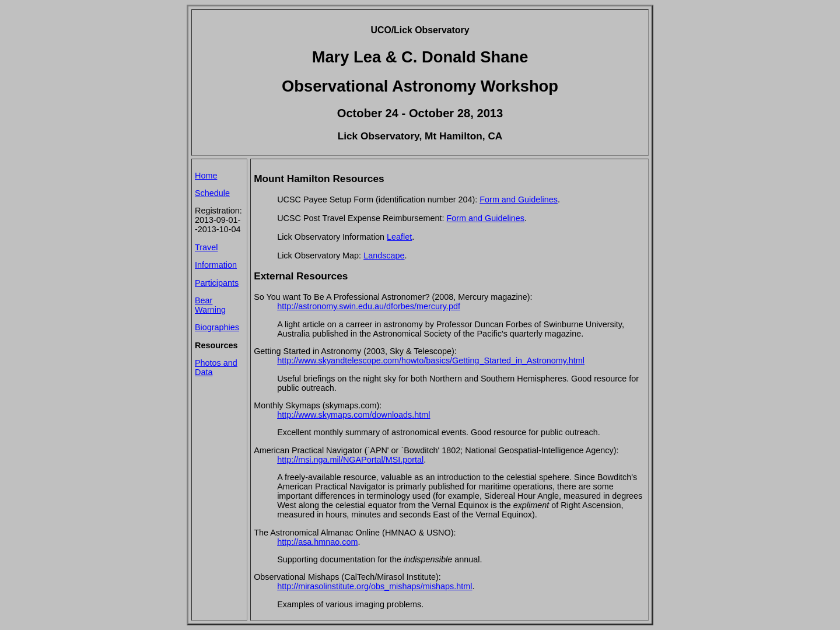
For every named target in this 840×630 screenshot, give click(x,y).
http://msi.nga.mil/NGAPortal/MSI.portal (350, 460)
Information (216, 265)
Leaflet (399, 237)
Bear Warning (210, 305)
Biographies (217, 327)
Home (206, 176)
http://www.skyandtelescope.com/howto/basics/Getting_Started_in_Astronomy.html (431, 360)
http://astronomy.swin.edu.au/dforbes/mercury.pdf (369, 306)
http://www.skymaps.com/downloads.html (353, 415)
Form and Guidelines (519, 199)
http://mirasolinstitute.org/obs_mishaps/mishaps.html (374, 586)
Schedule (212, 193)
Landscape (384, 256)
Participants (217, 283)
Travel (206, 247)
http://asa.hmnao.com (317, 542)
